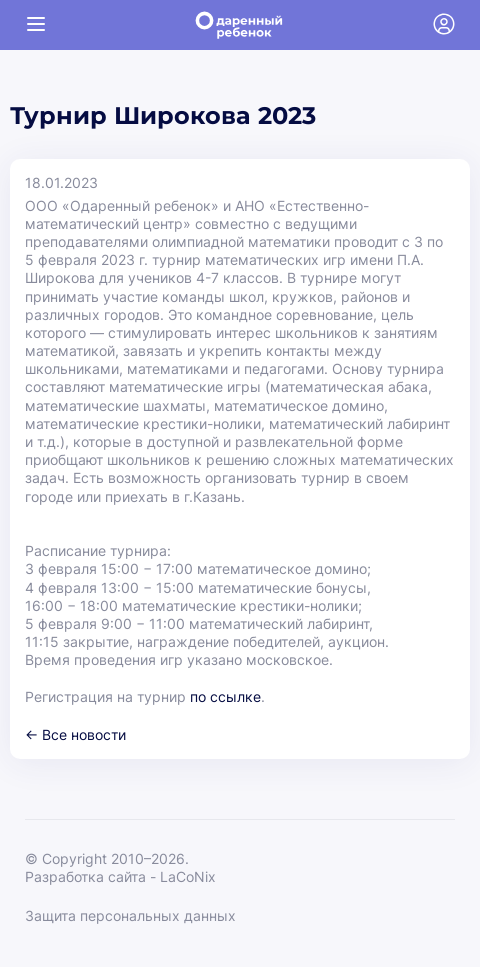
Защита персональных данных (130, 915)
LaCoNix (188, 876)
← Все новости (75, 734)
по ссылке (225, 696)
